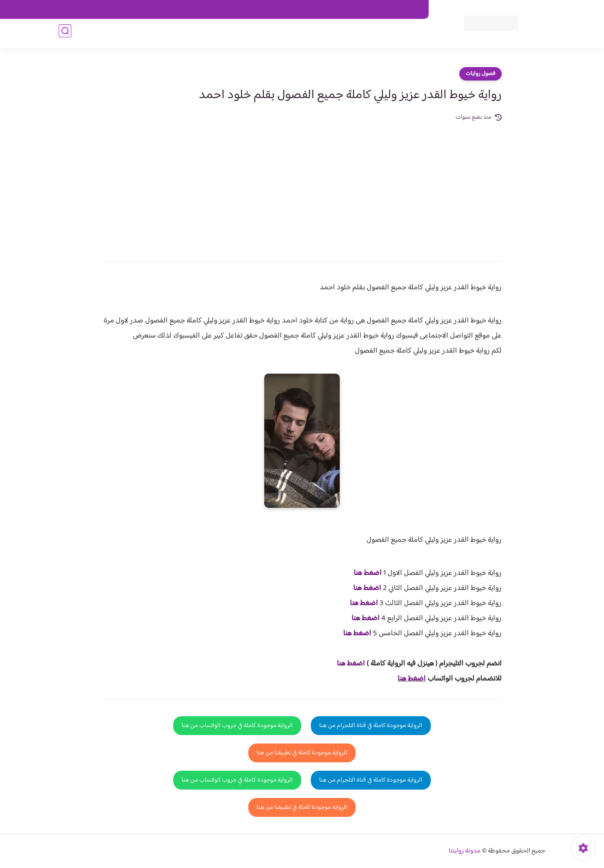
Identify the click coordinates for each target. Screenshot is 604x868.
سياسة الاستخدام (301, 10)
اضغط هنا (368, 573)
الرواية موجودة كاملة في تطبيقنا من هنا (302, 753)
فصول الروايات (400, 34)
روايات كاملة (358, 34)
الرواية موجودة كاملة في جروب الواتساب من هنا (237, 726)
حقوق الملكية (375, 10)
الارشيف (211, 10)
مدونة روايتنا (465, 851)
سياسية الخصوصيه (251, 10)
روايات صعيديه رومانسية (261, 34)
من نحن (340, 10)
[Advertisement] (302, 185)
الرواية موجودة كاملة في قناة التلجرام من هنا (371, 726)
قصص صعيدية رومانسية (189, 34)
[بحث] (65, 34)
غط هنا (347, 664)
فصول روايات (480, 74)
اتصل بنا (410, 10)
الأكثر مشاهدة (318, 34)
